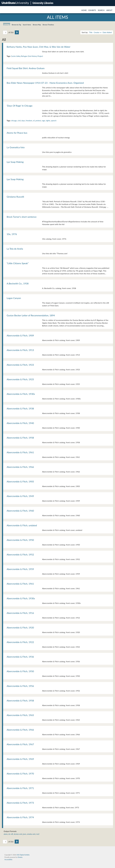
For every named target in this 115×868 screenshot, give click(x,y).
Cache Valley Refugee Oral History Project (27, 56)
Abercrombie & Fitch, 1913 (20, 350)
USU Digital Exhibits (23, 855)
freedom (29, 121)
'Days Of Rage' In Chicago (20, 106)
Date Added (107, 32)
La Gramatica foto (16, 147)
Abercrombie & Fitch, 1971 (20, 788)
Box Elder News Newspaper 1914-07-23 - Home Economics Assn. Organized (45, 83)
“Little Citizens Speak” (18, 263)
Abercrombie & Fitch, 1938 (20, 408)
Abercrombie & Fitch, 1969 (20, 759)
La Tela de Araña (15, 249)
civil (19, 121)
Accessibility (8, 860)
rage (43, 121)
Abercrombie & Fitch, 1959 (20, 569)
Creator (97, 32)
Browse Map (37, 25)
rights (48, 121)
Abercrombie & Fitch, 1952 (20, 554)
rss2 (38, 834)
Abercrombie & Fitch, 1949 (20, 496)
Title (91, 32)
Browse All (7, 25)
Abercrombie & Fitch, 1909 (20, 335)
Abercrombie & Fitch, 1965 (20, 715)
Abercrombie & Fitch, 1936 (20, 657)
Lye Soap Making (15, 162)
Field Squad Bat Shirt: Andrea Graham (26, 68)
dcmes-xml (18, 834)
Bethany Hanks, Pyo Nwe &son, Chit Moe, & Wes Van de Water (39, 47)
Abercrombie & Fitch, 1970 (20, 774)
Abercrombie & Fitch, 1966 (20, 467)
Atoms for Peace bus (17, 133)
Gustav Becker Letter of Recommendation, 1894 (31, 315)
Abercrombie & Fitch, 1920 (20, 627)
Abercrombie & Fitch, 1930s (21, 394)
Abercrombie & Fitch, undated (22, 525)
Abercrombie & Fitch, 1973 (20, 803)
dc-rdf (11, 834)
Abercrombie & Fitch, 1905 (20, 481)
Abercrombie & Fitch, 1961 (20, 452)
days (23, 121)
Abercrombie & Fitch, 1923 (20, 365)
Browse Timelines (48, 25)
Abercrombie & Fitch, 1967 (20, 744)
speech (54, 121)
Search (101, 10)
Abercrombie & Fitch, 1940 (20, 423)
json (25, 834)
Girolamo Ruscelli (15, 197)
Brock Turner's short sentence (22, 217)
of (34, 121)
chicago (14, 121)
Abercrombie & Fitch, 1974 (20, 817)
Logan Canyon (14, 298)
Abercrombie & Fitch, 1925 (20, 379)
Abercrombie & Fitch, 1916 (20, 613)
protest (38, 121)
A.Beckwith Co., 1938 (18, 283)
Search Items (27, 25)
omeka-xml (31, 834)
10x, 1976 (12, 234)
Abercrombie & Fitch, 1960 (20, 511)
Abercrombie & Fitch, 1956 (20, 686)
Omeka (20, 857)
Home (84, 10)
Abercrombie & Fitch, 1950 (20, 540)
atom (6, 834)
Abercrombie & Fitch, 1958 (20, 438)
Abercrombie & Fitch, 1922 (20, 642)
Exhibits (92, 10)
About (109, 10)
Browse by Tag (16, 25)
